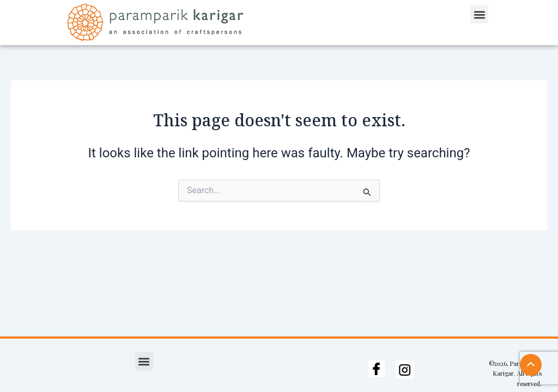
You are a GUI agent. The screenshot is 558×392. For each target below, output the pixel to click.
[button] (479, 14)
